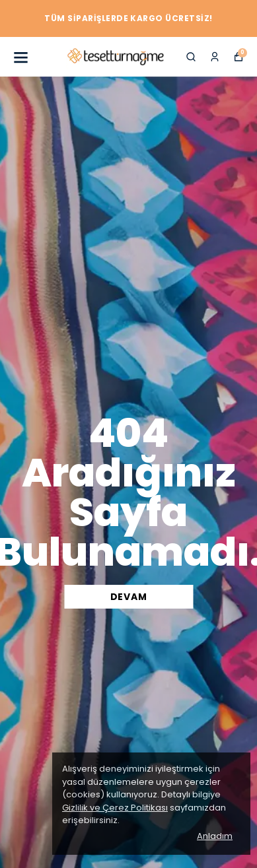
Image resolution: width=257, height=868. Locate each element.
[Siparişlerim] (215, 57)
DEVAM (129, 597)
